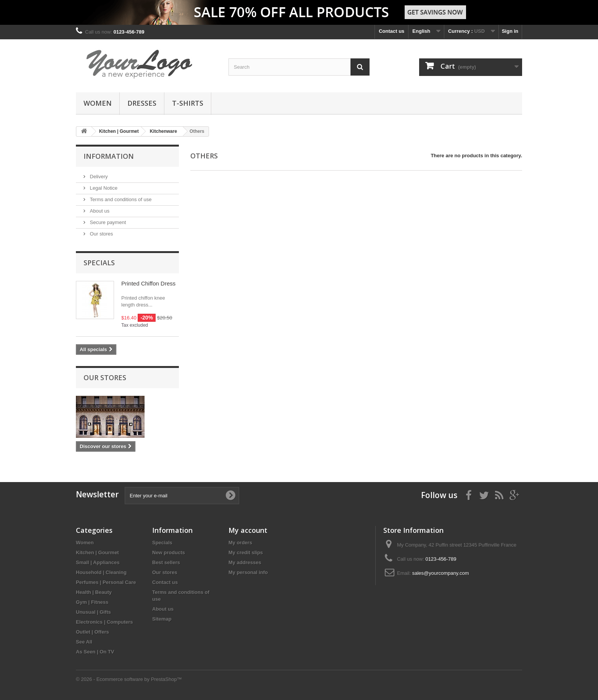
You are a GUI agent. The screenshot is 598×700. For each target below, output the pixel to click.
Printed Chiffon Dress (148, 283)
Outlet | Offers (92, 632)
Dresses (142, 103)
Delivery (98, 177)
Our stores (101, 234)
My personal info (248, 572)
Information (109, 156)
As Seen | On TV (95, 652)
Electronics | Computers (104, 622)
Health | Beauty (94, 592)
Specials (99, 263)
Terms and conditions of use (120, 199)
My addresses (245, 562)
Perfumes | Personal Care (106, 582)
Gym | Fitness (92, 602)
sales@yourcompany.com (441, 573)
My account (248, 530)
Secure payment (107, 222)
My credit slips (246, 552)
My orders (240, 543)
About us (99, 211)
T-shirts (188, 103)
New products (169, 552)
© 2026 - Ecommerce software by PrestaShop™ (129, 679)
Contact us (391, 31)
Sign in (510, 31)
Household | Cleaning (101, 572)
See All (84, 642)
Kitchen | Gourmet (97, 552)
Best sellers (166, 562)
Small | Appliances (98, 562)
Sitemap (162, 619)
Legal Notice (103, 188)
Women (98, 103)
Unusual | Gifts (93, 612)
